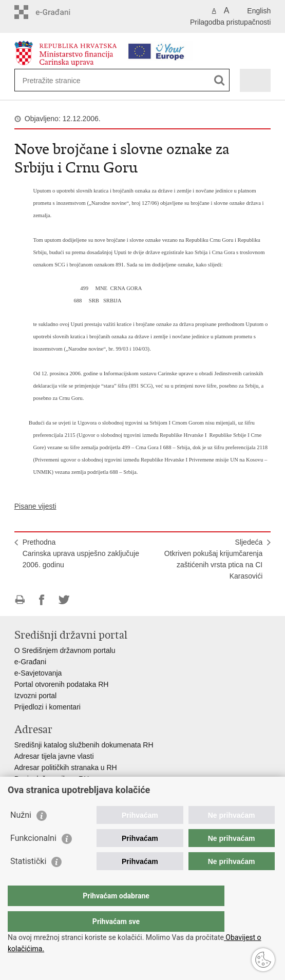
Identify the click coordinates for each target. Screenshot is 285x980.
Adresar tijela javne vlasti (54, 756)
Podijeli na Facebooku (42, 600)
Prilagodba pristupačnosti (230, 22)
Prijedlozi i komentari (47, 707)
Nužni (21, 835)
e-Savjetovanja (38, 673)
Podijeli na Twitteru (64, 600)
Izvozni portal (35, 696)
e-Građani (30, 662)
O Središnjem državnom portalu (65, 650)
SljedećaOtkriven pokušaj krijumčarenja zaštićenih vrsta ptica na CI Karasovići (213, 559)
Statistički (28, 882)
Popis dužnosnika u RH (52, 779)
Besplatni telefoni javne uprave (63, 790)
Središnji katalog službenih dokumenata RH (84, 745)
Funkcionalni (33, 859)
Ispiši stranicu (20, 600)
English (259, 11)
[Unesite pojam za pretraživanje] (60, 80)
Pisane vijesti (35, 506)
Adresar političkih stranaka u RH (66, 767)
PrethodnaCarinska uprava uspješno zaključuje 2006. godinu (81, 553)
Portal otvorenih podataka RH (62, 684)
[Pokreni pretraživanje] (220, 80)
